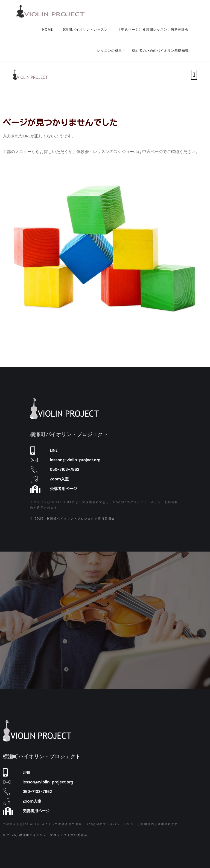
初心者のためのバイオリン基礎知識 (160, 51)
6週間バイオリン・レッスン (85, 29)
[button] (194, 75)
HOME (48, 29)
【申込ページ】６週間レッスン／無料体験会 (153, 29)
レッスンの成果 (110, 51)
